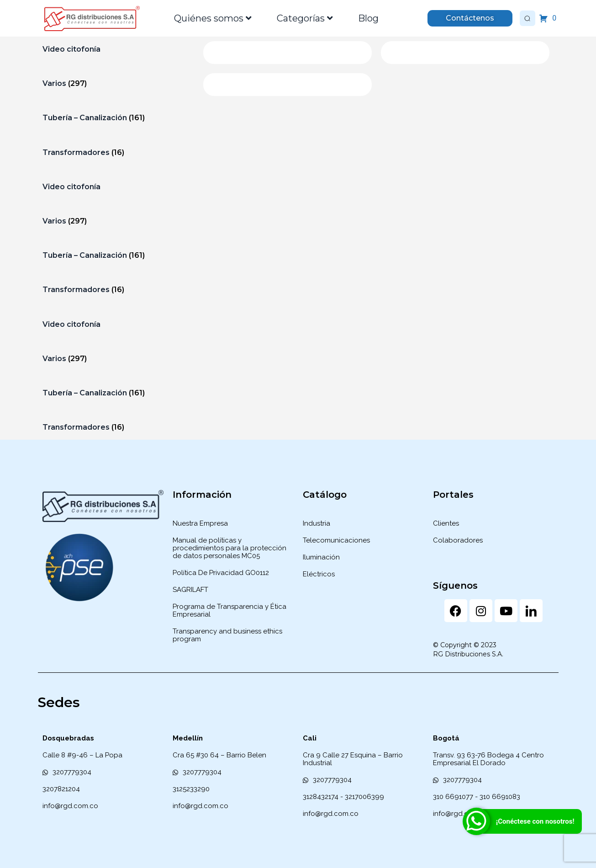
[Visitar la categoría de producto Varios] (116, 83)
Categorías (305, 18)
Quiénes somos (213, 18)
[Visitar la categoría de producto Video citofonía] (116, 49)
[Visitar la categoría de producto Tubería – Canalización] (116, 118)
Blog (368, 18)
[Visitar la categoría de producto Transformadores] (116, 152)
